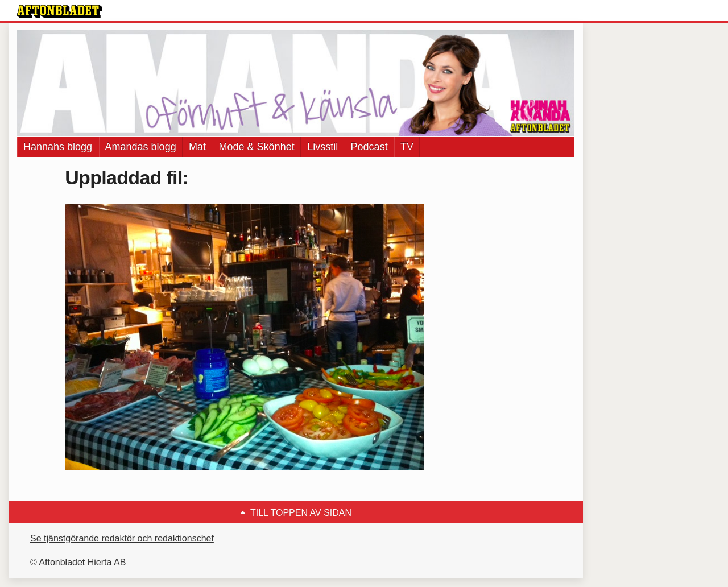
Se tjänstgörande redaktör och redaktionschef (122, 538)
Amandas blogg (141, 147)
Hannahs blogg (58, 147)
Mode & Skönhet (257, 147)
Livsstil (322, 147)
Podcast (369, 147)
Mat (197, 147)
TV (407, 147)
